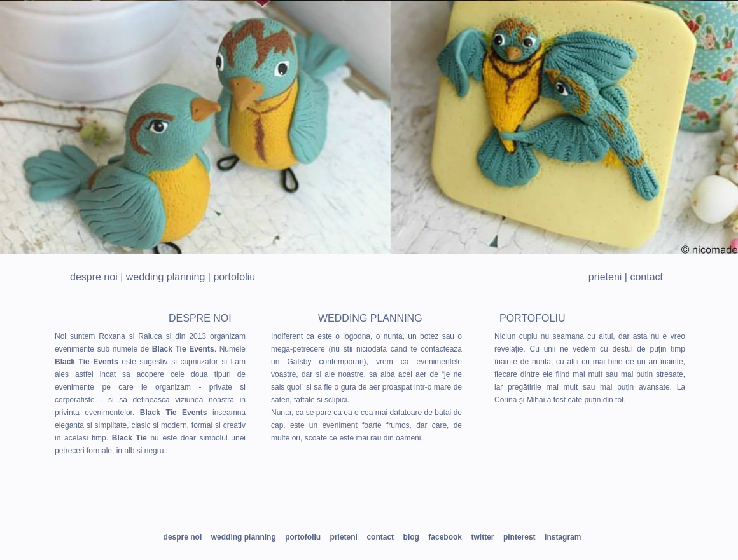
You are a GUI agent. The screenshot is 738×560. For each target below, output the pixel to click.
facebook (445, 537)
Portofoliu (234, 277)
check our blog (512, 503)
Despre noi (94, 277)
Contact (646, 277)
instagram (427, 503)
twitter (482, 537)
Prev (17, 127)
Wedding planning (166, 277)
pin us (363, 503)
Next (721, 127)
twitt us (300, 503)
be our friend (216, 503)
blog (411, 537)
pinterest (519, 537)
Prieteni (605, 277)
